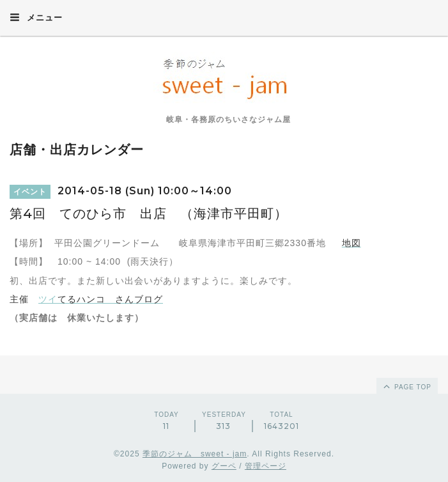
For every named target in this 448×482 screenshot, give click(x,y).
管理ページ (266, 466)
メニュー (36, 17)
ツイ (48, 299)
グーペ (224, 466)
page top (406, 386)
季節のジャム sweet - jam (195, 454)
